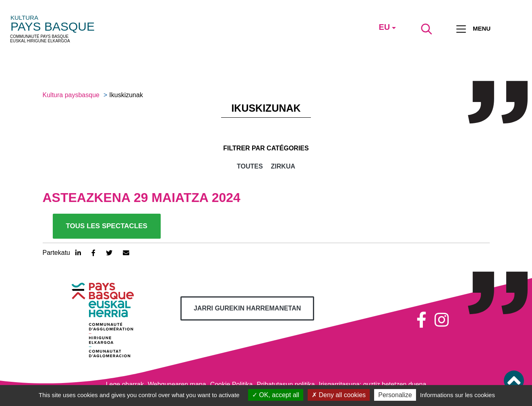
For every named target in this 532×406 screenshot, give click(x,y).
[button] (514, 381)
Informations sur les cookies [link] (457, 395)
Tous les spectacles (107, 226)
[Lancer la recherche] (426, 29)
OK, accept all (276, 395)
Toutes (250, 166)
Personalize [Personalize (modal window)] (395, 395)
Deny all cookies (339, 395)
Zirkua (283, 166)
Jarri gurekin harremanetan (247, 308)
